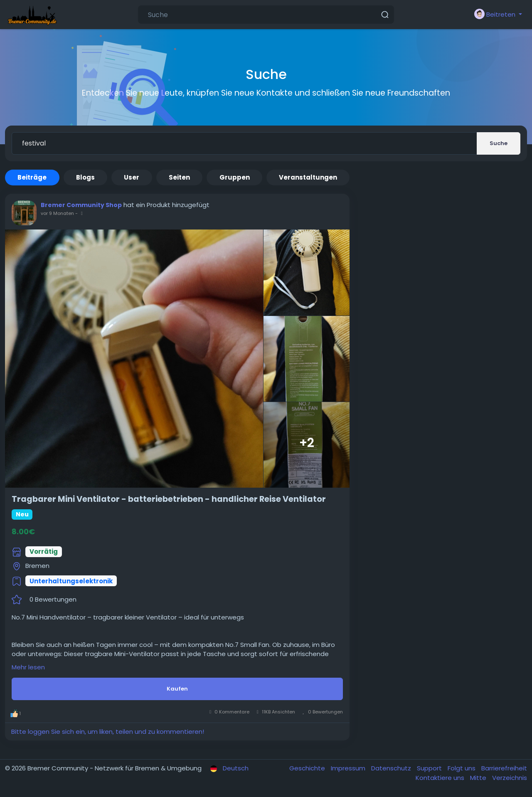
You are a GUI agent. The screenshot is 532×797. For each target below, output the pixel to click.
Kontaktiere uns (441, 778)
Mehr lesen (28, 667)
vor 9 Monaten (57, 213)
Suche (499, 143)
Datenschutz (392, 768)
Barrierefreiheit (504, 768)
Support (430, 768)
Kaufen (177, 689)
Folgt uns (462, 768)
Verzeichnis (510, 778)
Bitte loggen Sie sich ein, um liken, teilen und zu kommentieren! (108, 732)
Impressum (349, 768)
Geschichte (308, 768)
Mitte (479, 778)
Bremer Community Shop (81, 205)
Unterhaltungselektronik (71, 581)
